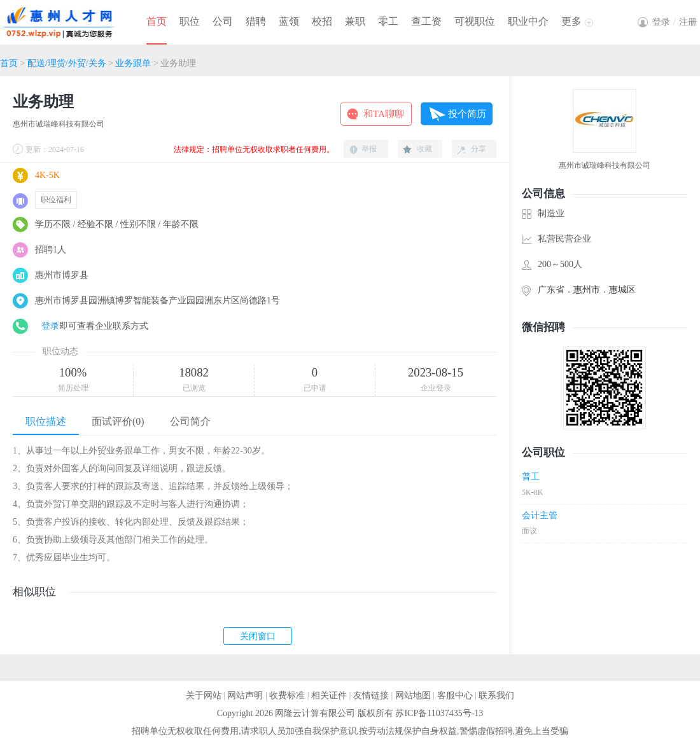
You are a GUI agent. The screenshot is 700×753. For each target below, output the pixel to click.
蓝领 (289, 21)
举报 (369, 149)
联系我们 (496, 695)
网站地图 (413, 695)
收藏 (424, 149)
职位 (190, 21)
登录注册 (675, 22)
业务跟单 (133, 63)
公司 (223, 21)
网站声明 (245, 695)
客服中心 (455, 695)
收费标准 (287, 695)
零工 (388, 21)
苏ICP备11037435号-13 (439, 713)
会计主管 (540, 515)
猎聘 (256, 21)
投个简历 (467, 114)
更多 (571, 21)
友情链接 (371, 695)
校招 (322, 21)
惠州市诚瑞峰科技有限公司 (59, 124)
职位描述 (46, 421)
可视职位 (475, 21)
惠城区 (622, 290)
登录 (50, 326)
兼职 (355, 21)
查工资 (426, 21)
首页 (157, 21)
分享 (479, 149)
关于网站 (204, 695)
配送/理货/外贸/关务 (67, 63)
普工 (531, 477)
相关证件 (329, 695)
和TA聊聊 (384, 114)
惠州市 (587, 290)
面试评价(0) (118, 421)
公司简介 (190, 421)
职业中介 (528, 21)
